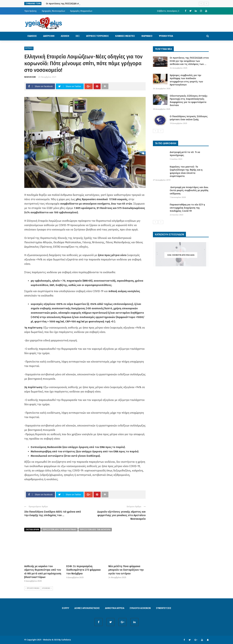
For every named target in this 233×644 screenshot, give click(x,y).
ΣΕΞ (78, 36)
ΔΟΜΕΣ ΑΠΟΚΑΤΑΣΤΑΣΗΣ (87, 608)
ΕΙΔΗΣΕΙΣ (32, 36)
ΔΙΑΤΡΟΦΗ (49, 36)
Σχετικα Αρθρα (32, 530)
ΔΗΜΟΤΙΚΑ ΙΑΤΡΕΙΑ (115, 608)
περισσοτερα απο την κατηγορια (95, 530)
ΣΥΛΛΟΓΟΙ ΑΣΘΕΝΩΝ (140, 608)
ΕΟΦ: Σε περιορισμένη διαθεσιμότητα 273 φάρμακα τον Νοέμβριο (83, 570)
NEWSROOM (30, 77)
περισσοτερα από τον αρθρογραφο (59, 530)
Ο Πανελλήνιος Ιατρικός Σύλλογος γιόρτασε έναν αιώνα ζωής (189, 118)
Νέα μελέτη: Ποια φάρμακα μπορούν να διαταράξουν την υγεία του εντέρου (126, 570)
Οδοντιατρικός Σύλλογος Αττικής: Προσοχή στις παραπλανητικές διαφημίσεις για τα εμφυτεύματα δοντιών (189, 101)
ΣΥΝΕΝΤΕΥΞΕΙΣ (164, 608)
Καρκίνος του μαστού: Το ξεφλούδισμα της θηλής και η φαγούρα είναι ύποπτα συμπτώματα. (186, 171)
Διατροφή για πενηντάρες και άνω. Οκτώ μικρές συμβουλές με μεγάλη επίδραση (189, 190)
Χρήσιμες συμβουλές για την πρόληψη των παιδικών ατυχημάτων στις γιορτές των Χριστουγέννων (186, 80)
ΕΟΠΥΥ (66, 608)
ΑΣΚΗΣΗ (65, 36)
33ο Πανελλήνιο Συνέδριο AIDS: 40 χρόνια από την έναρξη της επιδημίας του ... (53, 513)
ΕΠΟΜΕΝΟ (47, 588)
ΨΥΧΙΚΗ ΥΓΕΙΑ (166, 36)
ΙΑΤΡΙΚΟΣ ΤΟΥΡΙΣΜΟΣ (97, 36)
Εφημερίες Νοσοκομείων (53, 11)
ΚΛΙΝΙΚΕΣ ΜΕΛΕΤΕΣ (125, 36)
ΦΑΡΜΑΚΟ (147, 36)
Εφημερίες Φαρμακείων (81, 11)
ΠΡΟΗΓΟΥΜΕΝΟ (32, 588)
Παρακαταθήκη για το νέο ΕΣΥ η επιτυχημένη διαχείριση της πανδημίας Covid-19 (187, 208)
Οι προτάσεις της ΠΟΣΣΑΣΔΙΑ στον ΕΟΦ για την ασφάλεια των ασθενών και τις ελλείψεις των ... (189, 61)
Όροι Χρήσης (31, 11)
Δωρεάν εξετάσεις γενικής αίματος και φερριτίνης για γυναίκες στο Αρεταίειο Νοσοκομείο (121, 515)
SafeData (66, 640)
